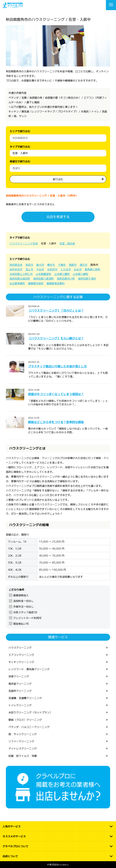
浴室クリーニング (19, 676)
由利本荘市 (16, 269)
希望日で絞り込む (20, 161)
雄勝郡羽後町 (36, 283)
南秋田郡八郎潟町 (43, 279)
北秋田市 (52, 269)
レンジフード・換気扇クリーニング (29, 669)
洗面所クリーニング (20, 691)
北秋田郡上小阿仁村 (21, 274)
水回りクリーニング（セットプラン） (30, 712)
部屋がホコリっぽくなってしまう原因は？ (56, 394)
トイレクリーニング (20, 705)
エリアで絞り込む (20, 131)
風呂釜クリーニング (20, 684)
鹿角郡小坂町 (93, 269)
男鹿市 (73, 265)
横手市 (51, 265)
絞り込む (58, 179)
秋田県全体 (16, 265)
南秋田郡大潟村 (87, 279)
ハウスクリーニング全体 (24, 243)
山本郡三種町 (62, 274)
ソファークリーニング (21, 741)
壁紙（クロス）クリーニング (25, 720)
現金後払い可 (21, 624)
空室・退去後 (67, 243)
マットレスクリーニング (23, 748)
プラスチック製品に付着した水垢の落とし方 (57, 366)
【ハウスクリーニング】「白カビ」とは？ (56, 310)
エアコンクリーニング (21, 655)
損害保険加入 (21, 595)
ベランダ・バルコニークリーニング (29, 727)
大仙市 (40, 269)
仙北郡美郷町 (17, 283)
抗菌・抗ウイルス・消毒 (23, 756)
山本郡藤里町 (43, 274)
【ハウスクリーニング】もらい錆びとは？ (56, 338)
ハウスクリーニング (20, 648)
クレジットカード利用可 (27, 618)
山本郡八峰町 (81, 274)
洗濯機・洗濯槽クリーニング (25, 698)
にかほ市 (66, 269)
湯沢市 (84, 265)
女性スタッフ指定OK (25, 612)
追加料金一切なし (23, 601)
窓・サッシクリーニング (23, 734)
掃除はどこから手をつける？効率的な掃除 (56, 422)
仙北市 (78, 269)
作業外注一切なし (23, 607)
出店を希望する (58, 217)
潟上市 (29, 269)
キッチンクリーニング (21, 662)
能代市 (40, 265)
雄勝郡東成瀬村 (56, 283)
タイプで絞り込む (20, 147)
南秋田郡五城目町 (20, 279)
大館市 (62, 265)
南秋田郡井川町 (66, 279)
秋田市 (29, 265)
